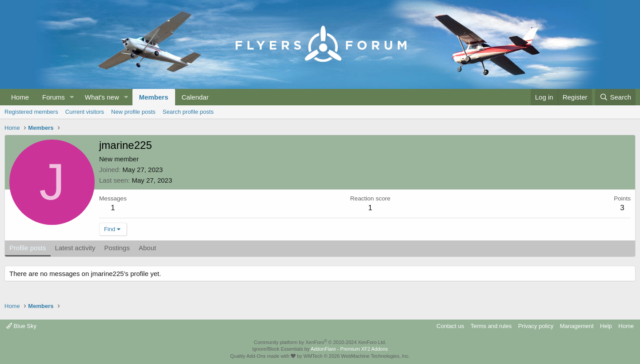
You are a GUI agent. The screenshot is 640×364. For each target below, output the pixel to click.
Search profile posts (188, 112)
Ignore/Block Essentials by (320, 349)
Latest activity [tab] (75, 248)
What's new (102, 97)
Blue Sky (21, 326)
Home (20, 97)
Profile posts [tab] (28, 248)
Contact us (450, 326)
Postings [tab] (117, 248)
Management (577, 326)
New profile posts (133, 112)
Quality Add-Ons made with (263, 356)
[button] (72, 97)
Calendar (195, 97)
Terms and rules (491, 326)
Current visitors (85, 112)
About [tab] (147, 248)
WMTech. (357, 356)
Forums (54, 97)
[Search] (615, 97)
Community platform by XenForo (320, 342)
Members (154, 97)
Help (606, 326)
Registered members (31, 112)
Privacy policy (536, 326)
